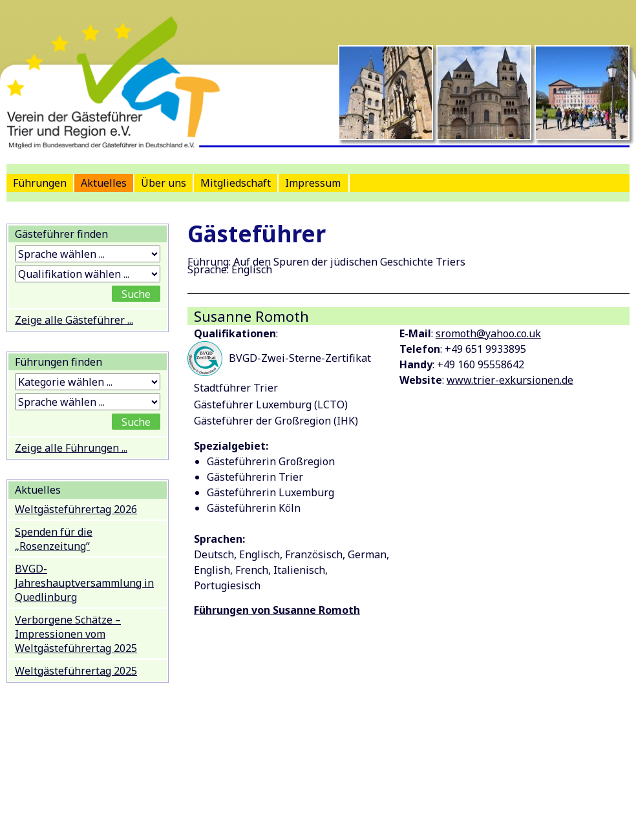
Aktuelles (104, 183)
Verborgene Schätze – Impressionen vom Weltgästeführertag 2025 (76, 634)
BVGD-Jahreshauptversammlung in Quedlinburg (84, 583)
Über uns (164, 183)
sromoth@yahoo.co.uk (488, 333)
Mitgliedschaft (236, 183)
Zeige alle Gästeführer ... (74, 320)
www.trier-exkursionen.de (510, 380)
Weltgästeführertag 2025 (76, 671)
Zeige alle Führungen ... (71, 448)
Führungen (40, 183)
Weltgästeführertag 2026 (76, 509)
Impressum (313, 183)
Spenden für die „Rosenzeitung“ (54, 539)
